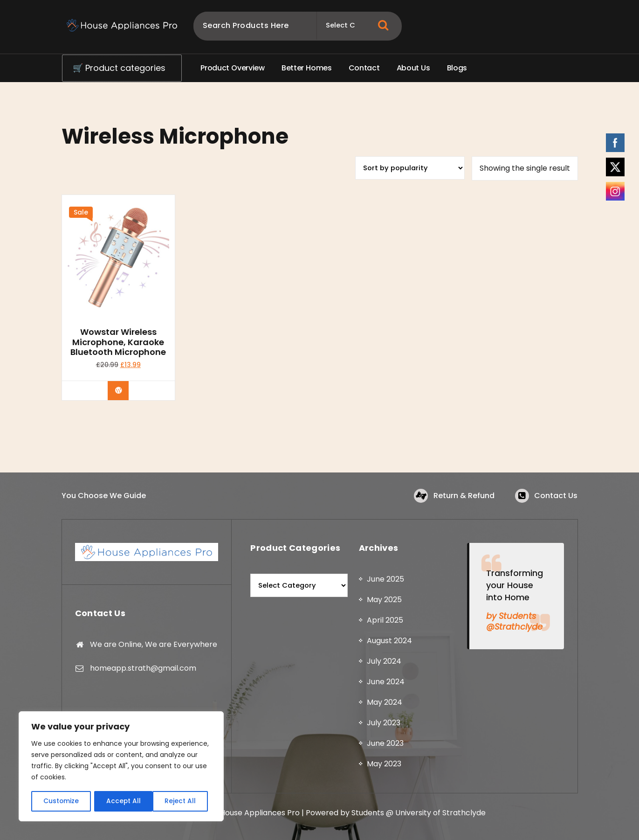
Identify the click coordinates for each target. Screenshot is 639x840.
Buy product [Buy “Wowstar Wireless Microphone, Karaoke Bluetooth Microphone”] (125, 390)
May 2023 (384, 766)
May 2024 (385, 704)
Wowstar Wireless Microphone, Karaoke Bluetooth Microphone (118, 342)
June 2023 (385, 745)
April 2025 (385, 622)
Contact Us (556, 496)
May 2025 (384, 601)
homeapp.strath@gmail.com (143, 670)
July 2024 (384, 663)
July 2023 (384, 725)
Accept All (182, 801)
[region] (121, 767)
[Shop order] (410, 168)
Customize (61, 801)
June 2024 (386, 684)
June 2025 (385, 581)
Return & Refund (464, 496)
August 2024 (389, 642)
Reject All (121, 801)
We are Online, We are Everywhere (154, 646)
